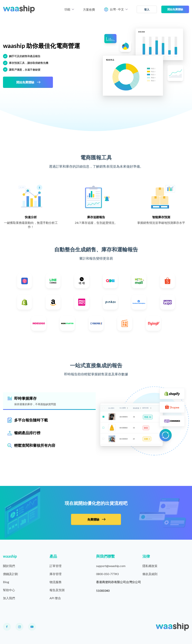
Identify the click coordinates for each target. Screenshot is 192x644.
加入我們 (9, 598)
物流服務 (56, 582)
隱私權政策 (150, 566)
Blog (6, 582)
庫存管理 (56, 574)
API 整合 (55, 598)
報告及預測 (57, 590)
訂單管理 (56, 566)
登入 (147, 9)
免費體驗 (96, 519)
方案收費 (89, 9)
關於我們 (9, 566)
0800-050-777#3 (107, 574)
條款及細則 (150, 574)
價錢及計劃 (10, 574)
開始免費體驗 (175, 9)
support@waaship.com (111, 566)
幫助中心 (9, 590)
